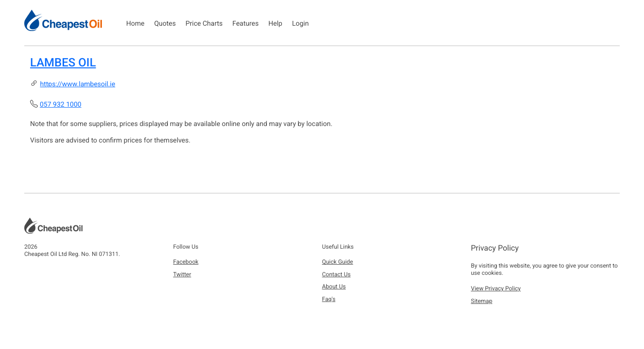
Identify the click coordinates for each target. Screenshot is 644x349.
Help (275, 24)
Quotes (165, 24)
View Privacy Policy (496, 288)
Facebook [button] (186, 262)
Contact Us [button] (337, 274)
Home (135, 24)
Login (301, 24)
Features (246, 24)
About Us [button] (334, 286)
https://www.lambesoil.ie (77, 84)
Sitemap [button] (481, 301)
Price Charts (204, 24)
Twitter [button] (182, 274)
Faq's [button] (329, 299)
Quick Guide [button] (338, 262)
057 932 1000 (61, 105)
